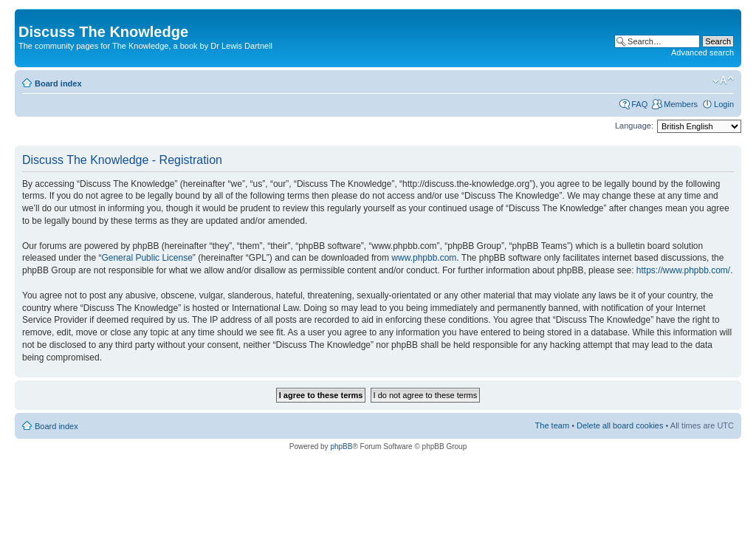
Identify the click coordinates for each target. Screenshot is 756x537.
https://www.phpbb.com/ (683, 270)
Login (724, 104)
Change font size (723, 81)
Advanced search (702, 52)
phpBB (341, 447)
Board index (58, 83)
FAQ (639, 104)
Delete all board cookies (620, 425)
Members (681, 104)
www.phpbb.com (424, 258)
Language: (634, 126)
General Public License (147, 258)
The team (552, 425)
